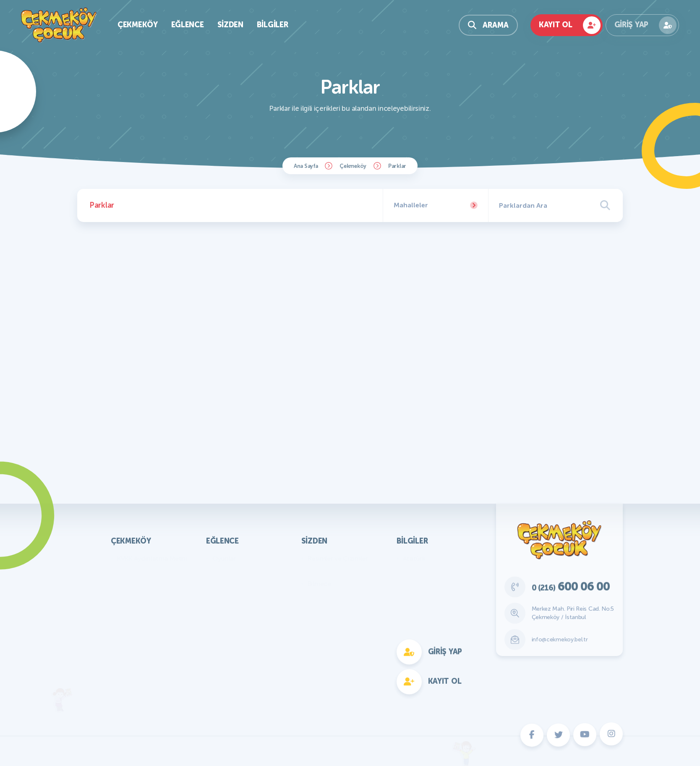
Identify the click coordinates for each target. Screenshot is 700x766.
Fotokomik (228, 684)
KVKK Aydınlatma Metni (152, 558)
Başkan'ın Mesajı (141, 571)
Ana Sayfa (306, 166)
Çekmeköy (353, 166)
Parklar (397, 166)
